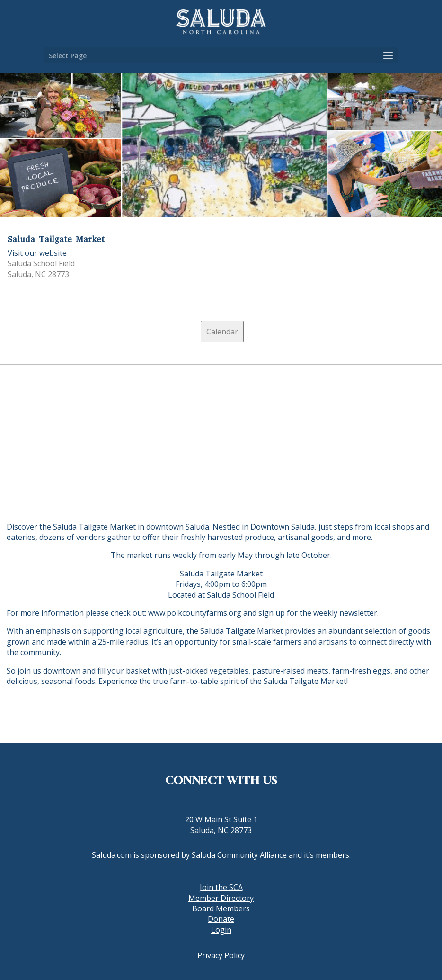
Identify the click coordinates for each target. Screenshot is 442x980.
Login (221, 930)
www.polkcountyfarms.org (195, 613)
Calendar (222, 332)
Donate (221, 919)
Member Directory (221, 898)
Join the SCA (221, 887)
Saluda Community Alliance (239, 855)
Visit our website (37, 253)
